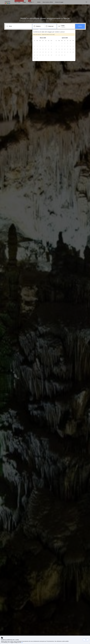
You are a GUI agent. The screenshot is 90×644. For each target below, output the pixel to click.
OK (86, 640)
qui (22, 642)
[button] (34, 38)
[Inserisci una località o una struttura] (20, 26)
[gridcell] (51, 43)
